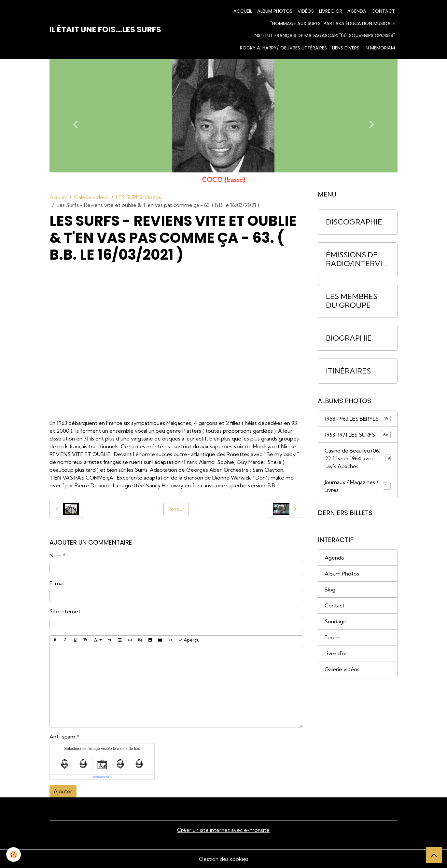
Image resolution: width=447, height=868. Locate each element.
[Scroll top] (434, 855)
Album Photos (342, 574)
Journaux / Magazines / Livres (358, 486)
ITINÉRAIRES (348, 371)
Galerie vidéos (91, 197)
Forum (333, 637)
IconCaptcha (101, 777)
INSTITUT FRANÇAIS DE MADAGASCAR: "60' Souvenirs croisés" (324, 35)
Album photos (275, 11)
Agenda (357, 11)
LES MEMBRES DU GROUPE (352, 301)
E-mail (57, 583)
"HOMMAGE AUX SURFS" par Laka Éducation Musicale (333, 23)
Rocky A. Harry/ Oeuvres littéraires (283, 48)
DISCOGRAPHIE (354, 222)
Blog (330, 590)
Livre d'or (331, 11)
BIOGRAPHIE (349, 338)
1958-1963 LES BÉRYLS (358, 419)
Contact (383, 11)
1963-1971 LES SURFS (358, 434)
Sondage (335, 621)
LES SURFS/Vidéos (139, 197)
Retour (176, 509)
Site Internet (65, 611)
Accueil (243, 11)
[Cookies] (14, 854)
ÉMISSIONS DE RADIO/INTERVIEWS (356, 259)
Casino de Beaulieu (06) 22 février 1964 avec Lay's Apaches (358, 458)
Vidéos (306, 11)
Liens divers (346, 48)
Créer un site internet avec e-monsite (223, 830)
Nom (56, 555)
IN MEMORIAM (380, 48)
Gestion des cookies (224, 859)
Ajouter (63, 791)
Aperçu (189, 640)
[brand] (105, 30)
